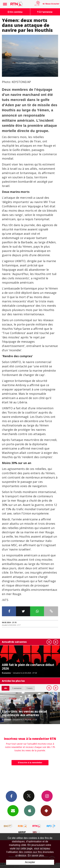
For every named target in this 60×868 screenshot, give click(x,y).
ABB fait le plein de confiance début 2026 (28, 666)
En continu (15, 12)
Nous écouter (52, 4)
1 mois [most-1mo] (30, 688)
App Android (46, 811)
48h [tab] (6, 688)
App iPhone (30, 811)
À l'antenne (45, 12)
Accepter (30, 862)
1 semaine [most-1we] (17, 688)
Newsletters (13, 811)
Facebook (11, 796)
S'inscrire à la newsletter (30, 763)
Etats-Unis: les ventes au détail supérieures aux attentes (24, 713)
